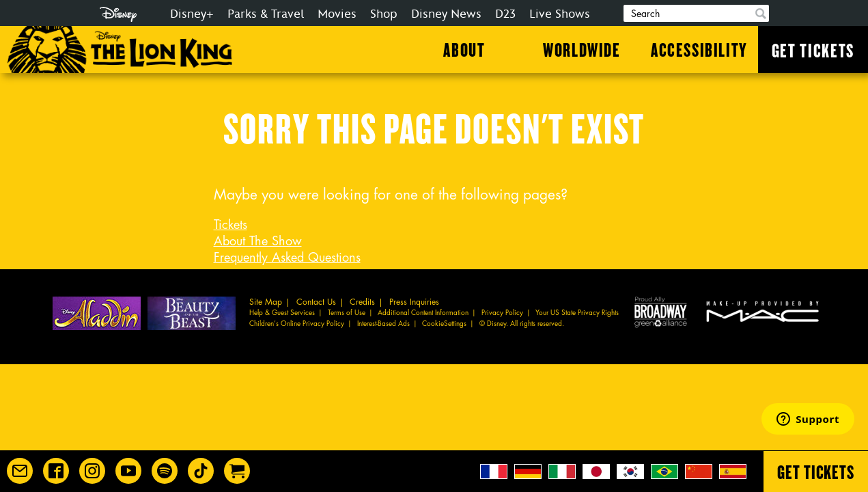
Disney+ (192, 14)
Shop (384, 14)
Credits (362, 302)
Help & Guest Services (282, 313)
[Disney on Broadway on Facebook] (56, 471)
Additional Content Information (423, 313)
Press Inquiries (414, 302)
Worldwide (582, 49)
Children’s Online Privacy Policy (297, 324)
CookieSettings (444, 324)
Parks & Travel (266, 14)
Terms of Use (347, 313)
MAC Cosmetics (764, 311)
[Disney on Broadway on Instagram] (92, 471)
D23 (505, 14)
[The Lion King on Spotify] (165, 471)
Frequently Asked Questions (287, 258)
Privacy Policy (502, 313)
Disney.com (118, 14)
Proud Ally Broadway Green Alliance (661, 311)
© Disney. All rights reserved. (522, 324)
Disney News (446, 14)
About (464, 49)
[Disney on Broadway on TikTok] (201, 471)
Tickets (230, 225)
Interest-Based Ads (383, 324)
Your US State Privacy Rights (577, 313)
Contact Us (316, 302)
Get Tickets (813, 50)
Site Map (266, 302)
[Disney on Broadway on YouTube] (128, 471)
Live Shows (560, 14)
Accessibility (699, 49)
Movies (337, 14)
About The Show (258, 241)
